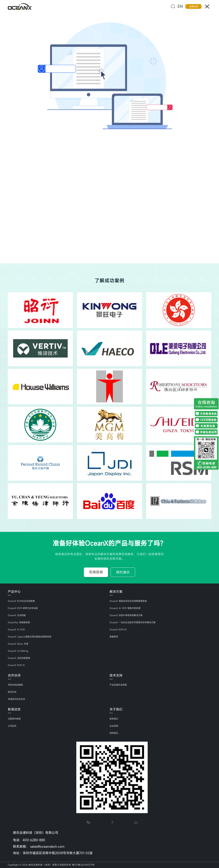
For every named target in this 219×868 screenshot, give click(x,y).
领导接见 (114, 733)
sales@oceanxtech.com (47, 846)
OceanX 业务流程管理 (20, 658)
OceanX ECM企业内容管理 (22, 601)
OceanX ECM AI (16, 665)
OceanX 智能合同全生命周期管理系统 (130, 601)
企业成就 (114, 726)
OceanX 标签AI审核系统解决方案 (127, 615)
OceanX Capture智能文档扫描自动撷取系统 (31, 637)
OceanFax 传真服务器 (19, 622)
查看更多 (114, 637)
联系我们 (114, 719)
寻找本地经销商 (16, 685)
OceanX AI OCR (16, 630)
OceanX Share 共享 (18, 644)
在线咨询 (96, 572)
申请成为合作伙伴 (17, 699)
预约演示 (123, 572)
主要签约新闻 (15, 719)
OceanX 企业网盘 (17, 615)
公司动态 (13, 726)
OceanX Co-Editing (18, 651)
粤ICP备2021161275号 (83, 865)
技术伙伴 (13, 692)
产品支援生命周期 (119, 685)
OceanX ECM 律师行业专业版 (23, 608)
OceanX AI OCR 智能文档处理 (126, 608)
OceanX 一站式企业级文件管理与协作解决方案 (134, 622)
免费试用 (194, 6)
